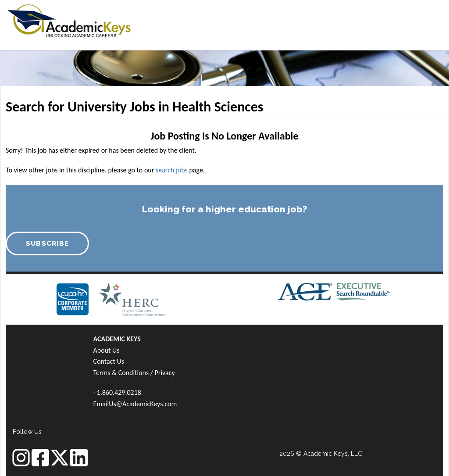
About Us (107, 350)
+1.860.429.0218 (117, 392)
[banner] (69, 20)
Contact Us (109, 361)
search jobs (172, 170)
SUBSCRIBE (48, 243)
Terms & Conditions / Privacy (134, 373)
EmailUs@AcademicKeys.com (135, 404)
